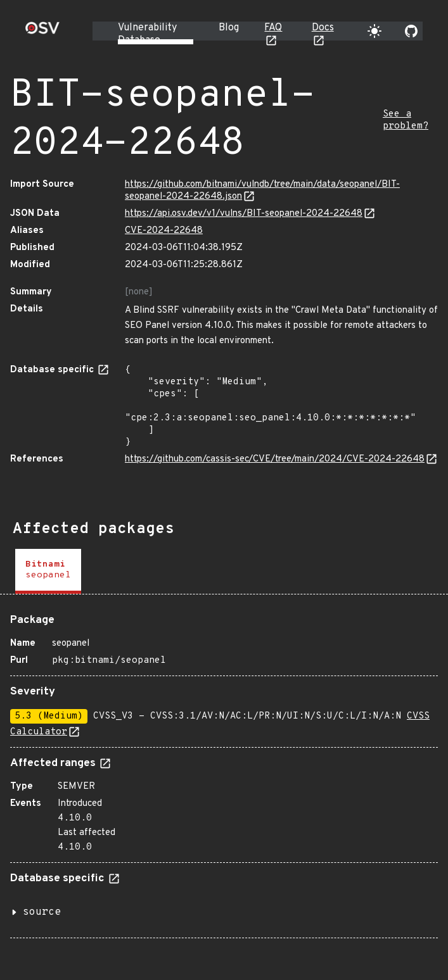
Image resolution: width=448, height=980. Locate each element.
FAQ (273, 28)
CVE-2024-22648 (164, 231)
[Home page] (42, 32)
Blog (229, 28)
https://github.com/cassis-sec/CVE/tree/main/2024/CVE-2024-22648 (275, 459)
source (42, 912)
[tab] (48, 571)
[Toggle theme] (374, 31)
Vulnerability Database (147, 34)
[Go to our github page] (411, 31)
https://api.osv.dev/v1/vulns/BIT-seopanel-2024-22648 (244, 214)
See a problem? (406, 120)
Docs (323, 28)
